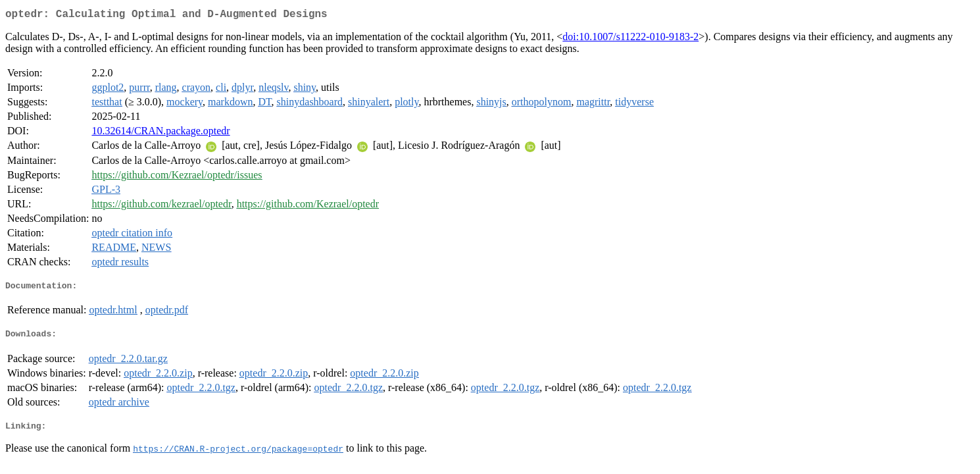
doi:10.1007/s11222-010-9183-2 (630, 39)
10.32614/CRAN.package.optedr (160, 133)
